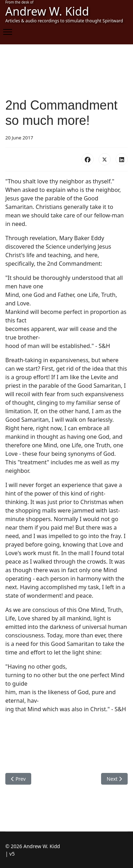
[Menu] (8, 32)
